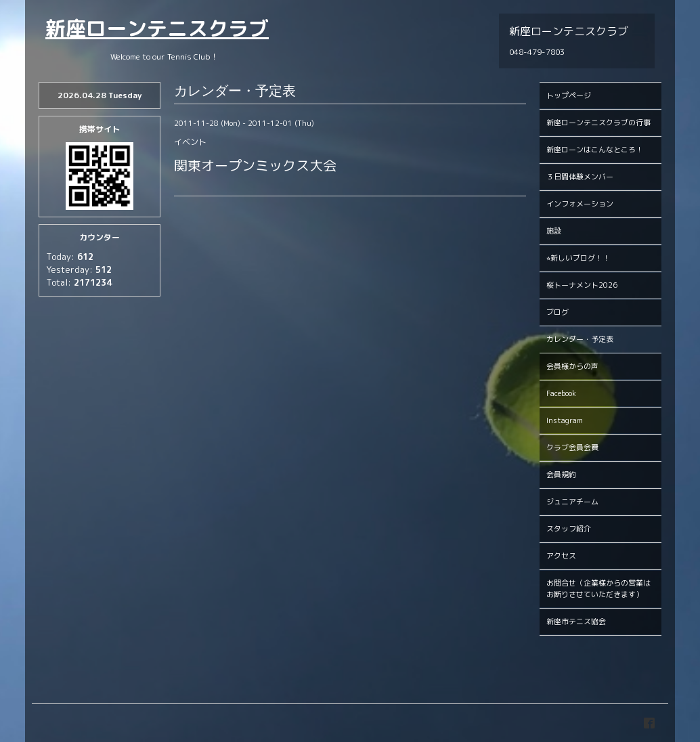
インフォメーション (580, 204)
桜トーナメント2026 (582, 285)
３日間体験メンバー (580, 177)
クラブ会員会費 (572, 448)
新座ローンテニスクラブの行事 (598, 123)
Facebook (561, 393)
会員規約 (561, 475)
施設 (554, 231)
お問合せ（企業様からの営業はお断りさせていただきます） (598, 589)
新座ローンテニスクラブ (157, 28)
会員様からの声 (572, 366)
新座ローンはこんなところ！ (595, 150)
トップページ (569, 95)
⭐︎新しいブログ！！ (578, 258)
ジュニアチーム (572, 502)
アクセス (561, 556)
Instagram (565, 420)
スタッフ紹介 (569, 529)
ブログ (557, 312)
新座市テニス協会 (576, 621)
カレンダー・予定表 (580, 339)
